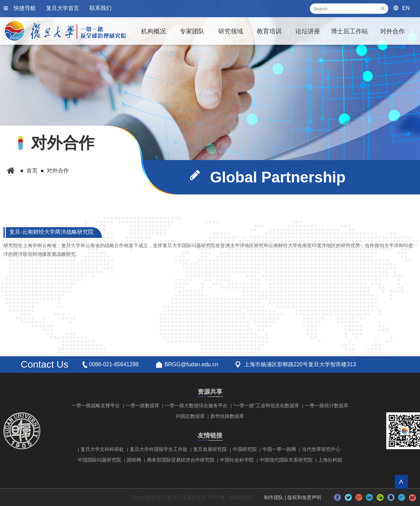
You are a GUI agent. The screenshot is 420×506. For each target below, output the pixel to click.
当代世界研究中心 (321, 449)
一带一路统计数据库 (327, 405)
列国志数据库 (190, 416)
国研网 (134, 460)
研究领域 (231, 31)
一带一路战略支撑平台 (96, 405)
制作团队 (274, 497)
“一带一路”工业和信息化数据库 (266, 405)
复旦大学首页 (63, 8)
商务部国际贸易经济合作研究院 (181, 460)
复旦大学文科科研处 (102, 449)
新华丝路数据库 (227, 416)
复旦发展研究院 (210, 449)
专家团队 (192, 31)
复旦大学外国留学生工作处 (159, 449)
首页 (32, 171)
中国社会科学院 (237, 460)
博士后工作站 (349, 31)
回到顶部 (401, 482)
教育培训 (269, 31)
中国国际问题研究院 (99, 460)
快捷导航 (25, 8)
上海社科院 (330, 460)
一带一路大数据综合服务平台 (196, 405)
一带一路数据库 (143, 405)
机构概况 (154, 31)
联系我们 (101, 8)
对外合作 (392, 31)
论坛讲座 (308, 31)
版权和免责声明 (304, 497)
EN (406, 8)
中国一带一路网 (279, 449)
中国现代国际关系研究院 (286, 460)
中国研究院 (245, 449)
